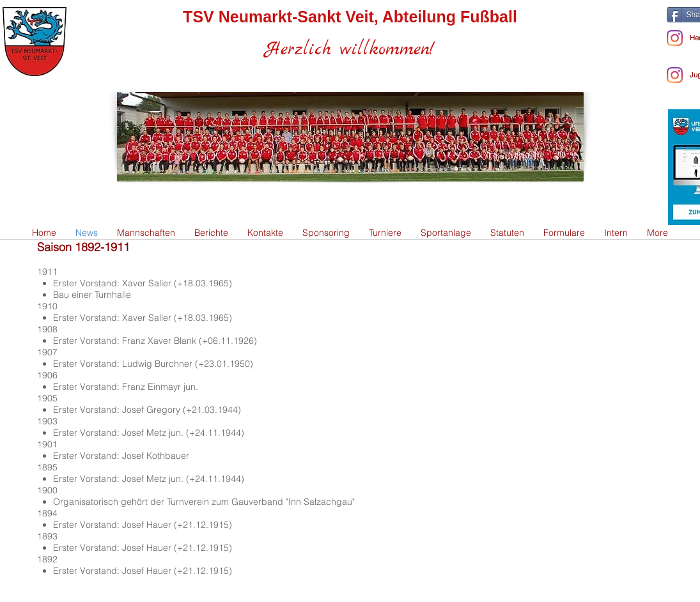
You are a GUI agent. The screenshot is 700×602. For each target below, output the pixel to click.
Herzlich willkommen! (350, 50)
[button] (146, 233)
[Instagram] (675, 75)
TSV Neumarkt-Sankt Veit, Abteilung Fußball (350, 17)
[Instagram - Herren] (675, 38)
